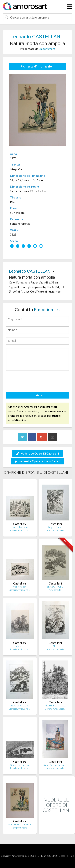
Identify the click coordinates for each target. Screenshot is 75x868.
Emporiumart (47, 49)
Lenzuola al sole (20, 527)
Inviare (38, 395)
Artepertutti (55, 590)
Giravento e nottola (20, 765)
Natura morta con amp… (20, 824)
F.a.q (72, 856)
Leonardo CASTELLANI (36, 37)
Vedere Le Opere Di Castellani (37, 453)
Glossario (63, 856)
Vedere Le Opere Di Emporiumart (37, 461)
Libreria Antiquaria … (20, 530)
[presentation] (36, 382)
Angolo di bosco (55, 527)
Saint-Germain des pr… (55, 765)
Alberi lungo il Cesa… (55, 706)
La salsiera (20, 646)
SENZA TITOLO (55, 587)
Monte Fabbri (20, 587)
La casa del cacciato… (20, 706)
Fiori (55, 646)
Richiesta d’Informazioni (37, 66)
